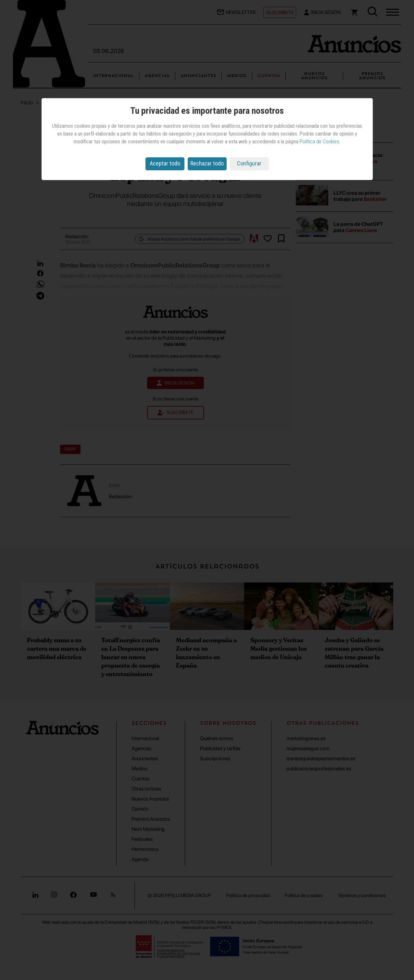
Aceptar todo (165, 163)
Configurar (249, 163)
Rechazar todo (207, 163)
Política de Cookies (320, 142)
